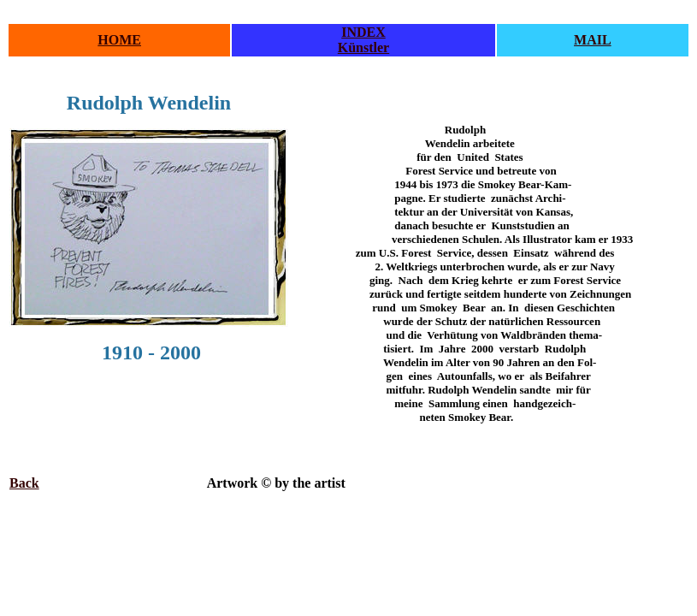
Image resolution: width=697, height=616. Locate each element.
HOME (119, 40)
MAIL (593, 40)
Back (24, 483)
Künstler (363, 47)
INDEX (363, 32)
